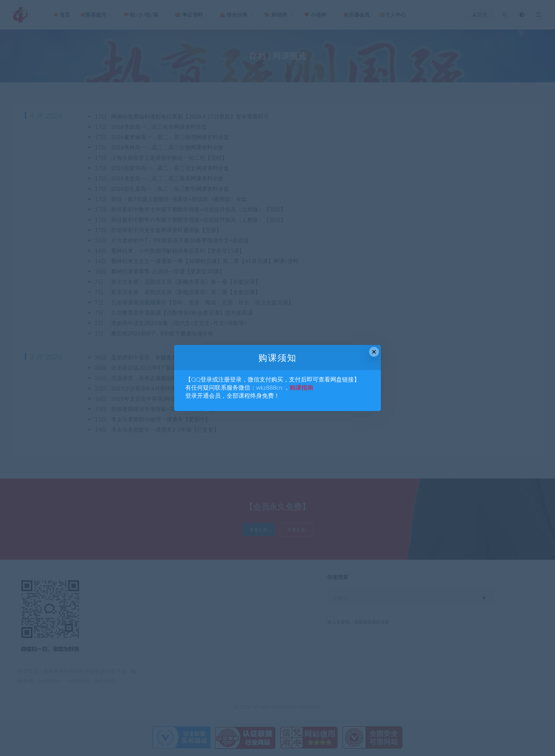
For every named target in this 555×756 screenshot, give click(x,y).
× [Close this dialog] (374, 352)
